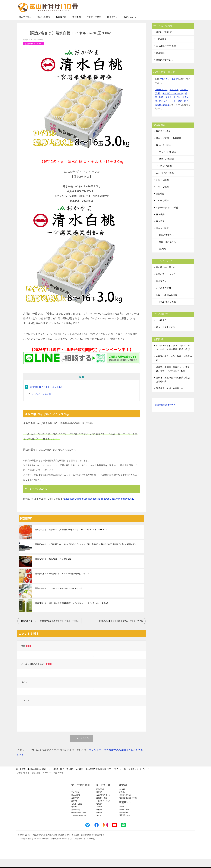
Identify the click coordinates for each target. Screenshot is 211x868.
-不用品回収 (100, 798)
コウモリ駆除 (162, 209)
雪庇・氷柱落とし (167, 251)
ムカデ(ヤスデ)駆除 (165, 182)
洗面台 (169, 106)
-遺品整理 (99, 801)
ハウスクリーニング (169, 88)
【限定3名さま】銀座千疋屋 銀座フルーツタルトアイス (120, 630)
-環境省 (121, 815)
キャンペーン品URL (42, 403)
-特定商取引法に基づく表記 (128, 807)
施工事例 (76, 26)
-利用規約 (122, 801)
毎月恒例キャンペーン (34, 52)
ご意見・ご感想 (94, 26)
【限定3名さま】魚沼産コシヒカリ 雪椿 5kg (53, 568)
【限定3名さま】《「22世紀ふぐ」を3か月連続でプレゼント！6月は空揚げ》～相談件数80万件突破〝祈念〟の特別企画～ (85, 553)
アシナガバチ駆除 (167, 161)
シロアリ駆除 (162, 189)
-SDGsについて (124, 818)
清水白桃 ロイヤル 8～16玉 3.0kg (46, 396)
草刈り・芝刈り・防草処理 (169, 147)
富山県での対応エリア (167, 276)
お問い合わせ (130, 26)
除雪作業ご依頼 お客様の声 (170, 397)
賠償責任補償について (79, 821)
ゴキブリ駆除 (162, 196)
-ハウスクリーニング (103, 810)
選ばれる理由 (44, 26)
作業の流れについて (166, 283)
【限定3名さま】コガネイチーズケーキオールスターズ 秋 (58, 597)
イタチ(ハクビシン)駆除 (167, 216)
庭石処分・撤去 (163, 140)
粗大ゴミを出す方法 (166, 336)
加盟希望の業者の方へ (165, 414)
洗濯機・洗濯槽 (162, 114)
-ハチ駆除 (99, 816)
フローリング (161, 98)
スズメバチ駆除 (166, 168)
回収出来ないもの (167, 311)
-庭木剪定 (99, 821)
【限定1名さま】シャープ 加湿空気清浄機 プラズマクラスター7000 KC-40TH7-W (51, 630)
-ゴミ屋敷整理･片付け (103, 804)
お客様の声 (61, 26)
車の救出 (163, 258)
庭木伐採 (160, 223)
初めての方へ (25, 26)
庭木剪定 (160, 230)
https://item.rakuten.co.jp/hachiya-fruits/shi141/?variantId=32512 (99, 508)
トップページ (76, 798)
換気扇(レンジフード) (173, 102)
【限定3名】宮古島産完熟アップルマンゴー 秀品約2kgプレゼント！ (63, 583)
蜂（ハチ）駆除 (163, 154)
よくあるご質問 (163, 297)
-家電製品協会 (124, 821)
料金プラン (113, 26)
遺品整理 (160, 62)
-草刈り (98, 824)
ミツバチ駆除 (165, 175)
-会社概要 (122, 798)
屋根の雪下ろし (166, 244)
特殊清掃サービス (164, 69)
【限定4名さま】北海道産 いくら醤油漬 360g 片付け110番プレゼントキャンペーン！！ (71, 538)
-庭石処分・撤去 (101, 807)
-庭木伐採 (99, 819)
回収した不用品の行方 (167, 304)
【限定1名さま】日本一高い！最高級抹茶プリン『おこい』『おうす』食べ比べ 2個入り (72, 612)
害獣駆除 (160, 202)
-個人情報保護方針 (125, 804)
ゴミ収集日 (161, 329)
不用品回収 (161, 48)
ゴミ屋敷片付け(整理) (166, 55)
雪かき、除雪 (162, 237)
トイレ (177, 106)
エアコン (174, 98)
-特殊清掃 (99, 813)
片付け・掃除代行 (164, 41)
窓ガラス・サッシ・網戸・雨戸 (174, 110)
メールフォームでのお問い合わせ (166, 17)
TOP (68, 778)
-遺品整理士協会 (124, 824)
